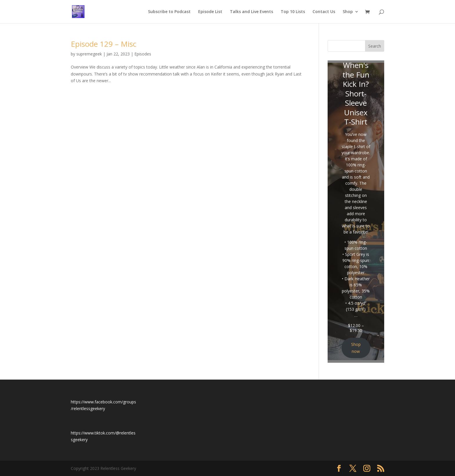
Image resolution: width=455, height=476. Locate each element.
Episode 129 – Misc (104, 44)
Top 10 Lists (293, 12)
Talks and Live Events (251, 12)
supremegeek (89, 54)
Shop (348, 12)
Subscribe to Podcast (169, 12)
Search (375, 46)
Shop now (356, 348)
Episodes (143, 54)
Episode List (210, 12)
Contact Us (324, 12)
